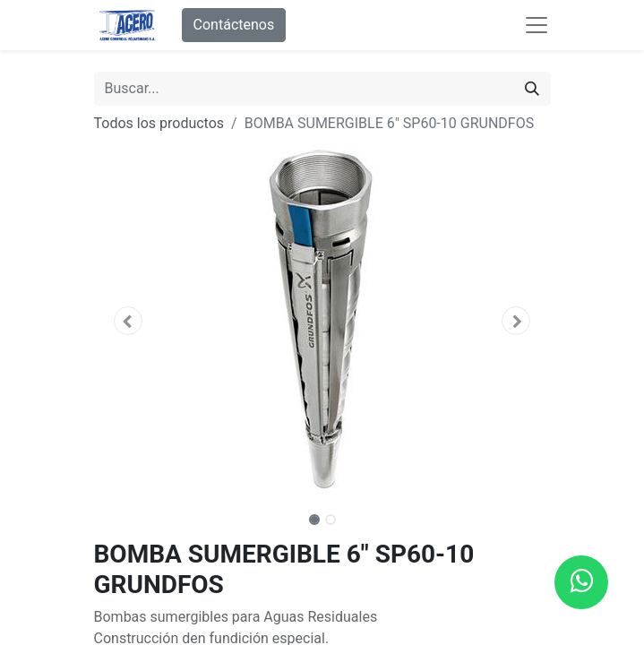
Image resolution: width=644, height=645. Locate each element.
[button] (129, 321)
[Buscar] (532, 89)
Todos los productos (159, 123)
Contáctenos (234, 25)
